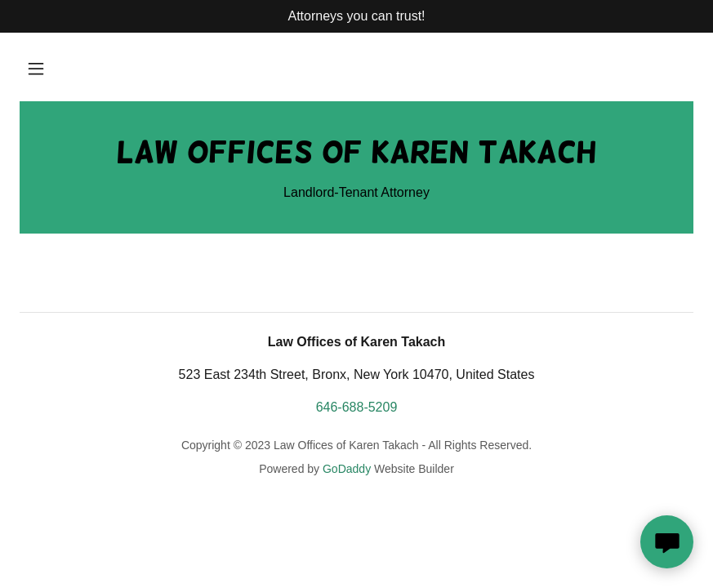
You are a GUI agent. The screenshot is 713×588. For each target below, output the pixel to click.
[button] (36, 69)
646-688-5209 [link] (357, 407)
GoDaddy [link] (347, 469)
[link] (356, 158)
